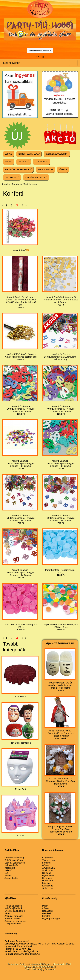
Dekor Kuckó (12, 63)
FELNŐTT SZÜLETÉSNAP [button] (29, 154)
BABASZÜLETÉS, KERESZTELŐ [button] (18, 170)
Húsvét (46, 865)
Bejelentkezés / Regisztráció (40, 50)
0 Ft (40, 57)
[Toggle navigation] (73, 63)
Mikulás (46, 883)
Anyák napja (48, 868)
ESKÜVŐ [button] (9, 154)
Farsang (46, 863)
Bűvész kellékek (13, 918)
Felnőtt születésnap (14, 860)
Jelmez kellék (11, 878)
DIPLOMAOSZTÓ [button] (12, 177)
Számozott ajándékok (15, 921)
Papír (45, 906)
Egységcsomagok (51, 918)
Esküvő (8, 870)
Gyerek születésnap (15, 858)
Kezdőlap (6, 184)
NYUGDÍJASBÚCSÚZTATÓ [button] (36, 177)
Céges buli (48, 858)
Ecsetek (46, 916)
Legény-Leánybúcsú (15, 863)
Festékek (47, 913)
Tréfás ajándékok (13, 906)
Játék (7, 913)
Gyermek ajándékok (15, 911)
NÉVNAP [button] (8, 162)
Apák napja (48, 870)
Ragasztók (48, 911)
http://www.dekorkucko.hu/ (22, 954)
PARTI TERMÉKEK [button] (45, 170)
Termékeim (17, 184)
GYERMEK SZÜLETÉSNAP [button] (57, 154)
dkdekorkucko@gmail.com (22, 951)
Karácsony (48, 886)
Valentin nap (48, 860)
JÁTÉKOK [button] (63, 170)
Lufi (6, 873)
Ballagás (47, 873)
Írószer (46, 908)
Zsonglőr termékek (14, 916)
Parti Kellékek (31, 184)
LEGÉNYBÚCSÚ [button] (42, 162)
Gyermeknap (49, 875)
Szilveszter (48, 888)
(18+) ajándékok (13, 924)
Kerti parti (47, 878)
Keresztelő (10, 868)
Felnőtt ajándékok (13, 908)
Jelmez (8, 875)
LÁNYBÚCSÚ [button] (24, 162)
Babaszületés (11, 865)
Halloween (48, 881)
